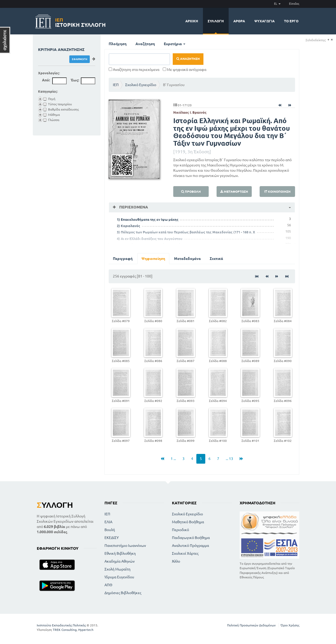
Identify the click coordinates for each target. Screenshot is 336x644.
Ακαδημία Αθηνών (120, 561)
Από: (46, 80)
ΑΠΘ (108, 585)
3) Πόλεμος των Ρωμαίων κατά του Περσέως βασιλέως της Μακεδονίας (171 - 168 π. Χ (186, 232)
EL (277, 4)
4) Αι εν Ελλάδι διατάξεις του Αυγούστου (150, 239)
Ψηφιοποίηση (153, 259)
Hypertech (86, 630)
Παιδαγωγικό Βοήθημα (191, 538)
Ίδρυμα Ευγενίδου (119, 577)
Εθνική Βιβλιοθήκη (120, 553)
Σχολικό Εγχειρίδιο (141, 85)
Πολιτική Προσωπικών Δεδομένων (251, 625)
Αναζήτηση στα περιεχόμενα (134, 70)
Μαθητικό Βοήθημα (188, 522)
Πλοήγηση (118, 44)
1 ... (173, 459)
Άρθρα (239, 21)
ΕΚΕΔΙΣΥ (112, 538)
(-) (332, 40)
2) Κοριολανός (128, 226)
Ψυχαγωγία (264, 21)
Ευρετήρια (175, 44)
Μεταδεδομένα (187, 259)
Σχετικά (216, 259)
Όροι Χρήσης (290, 625)
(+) (328, 40)
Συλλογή (216, 21)
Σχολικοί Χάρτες (185, 553)
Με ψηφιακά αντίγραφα (185, 70)
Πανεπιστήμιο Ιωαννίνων (125, 546)
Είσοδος (294, 4)
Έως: (75, 80)
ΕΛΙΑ (108, 522)
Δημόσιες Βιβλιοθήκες (123, 593)
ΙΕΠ (116, 85)
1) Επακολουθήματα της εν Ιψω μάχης (148, 219)
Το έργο (291, 21)
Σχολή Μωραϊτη (117, 569)
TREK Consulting (65, 630)
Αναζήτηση (145, 44)
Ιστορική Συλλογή (80, 22)
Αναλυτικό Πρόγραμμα (190, 546)
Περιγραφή (123, 259)
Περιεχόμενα (133, 207)
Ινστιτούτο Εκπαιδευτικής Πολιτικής (61, 625)
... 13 (229, 459)
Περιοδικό (180, 530)
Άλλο (176, 561)
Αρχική (192, 21)
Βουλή (110, 530)
